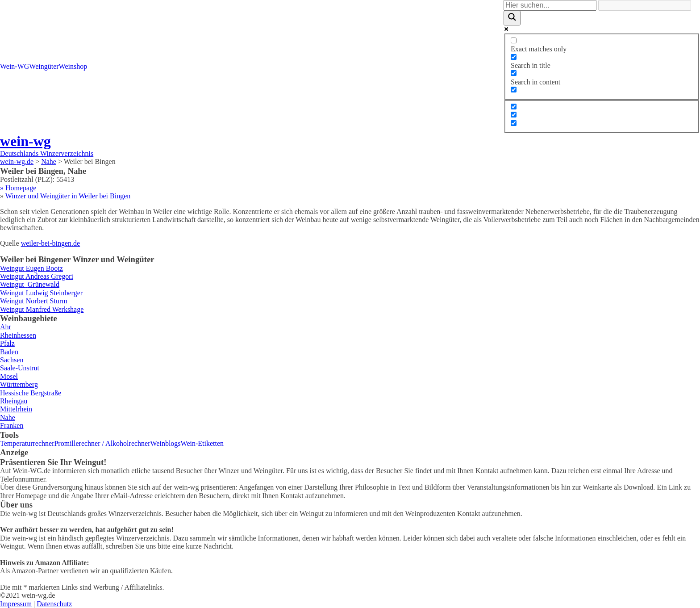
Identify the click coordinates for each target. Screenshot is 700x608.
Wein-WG (15, 66)
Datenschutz (54, 604)
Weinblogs (166, 443)
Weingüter (44, 66)
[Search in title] (514, 57)
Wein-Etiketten (202, 443)
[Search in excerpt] (514, 90)
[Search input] (550, 5)
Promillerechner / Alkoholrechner (102, 443)
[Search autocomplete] (645, 5)
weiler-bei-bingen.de (51, 243)
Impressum (16, 604)
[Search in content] (514, 73)
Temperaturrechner (27, 443)
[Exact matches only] (514, 40)
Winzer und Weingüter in (68, 196)
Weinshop (73, 66)
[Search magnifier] (512, 18)
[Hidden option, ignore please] (514, 107)
